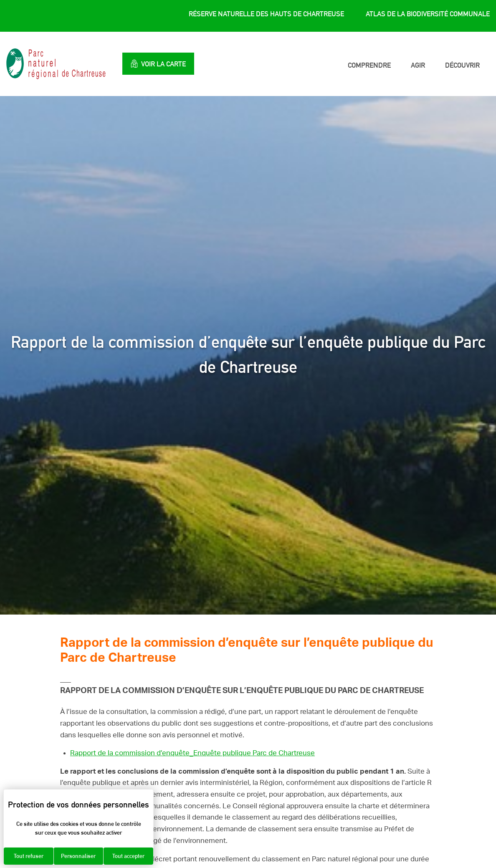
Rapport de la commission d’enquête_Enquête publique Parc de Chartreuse (192, 753)
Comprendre (369, 65)
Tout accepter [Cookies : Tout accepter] (128, 856)
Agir (418, 65)
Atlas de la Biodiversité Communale (428, 14)
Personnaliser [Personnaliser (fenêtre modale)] (78, 856)
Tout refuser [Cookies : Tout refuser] (29, 856)
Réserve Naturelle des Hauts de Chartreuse (266, 14)
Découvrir (462, 65)
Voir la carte (158, 64)
